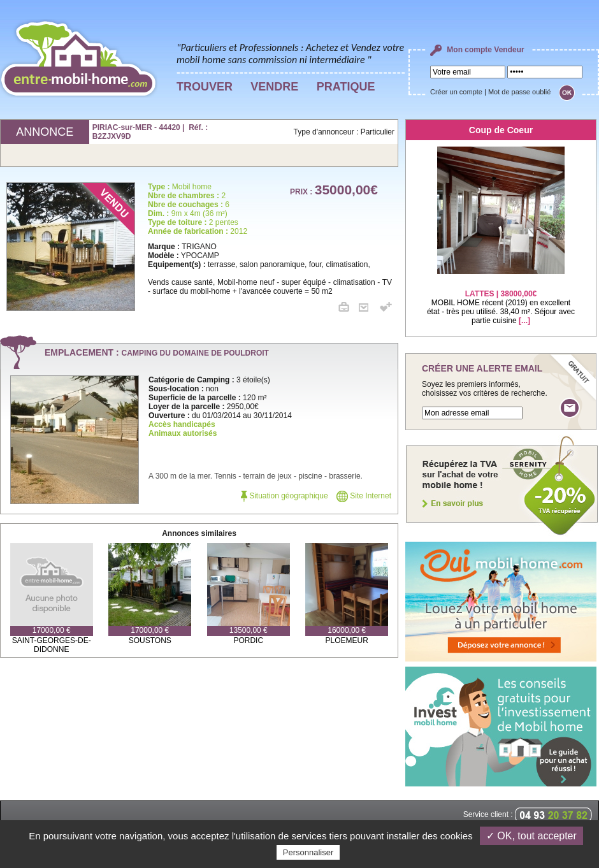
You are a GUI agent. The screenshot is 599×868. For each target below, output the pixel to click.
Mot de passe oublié (519, 92)
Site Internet (364, 496)
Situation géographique (285, 496)
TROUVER (205, 87)
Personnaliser (308, 852)
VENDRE (274, 87)
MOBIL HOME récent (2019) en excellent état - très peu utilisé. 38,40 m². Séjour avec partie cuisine (501, 299)
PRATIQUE (346, 87)
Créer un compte (456, 92)
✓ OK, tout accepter (531, 836)
